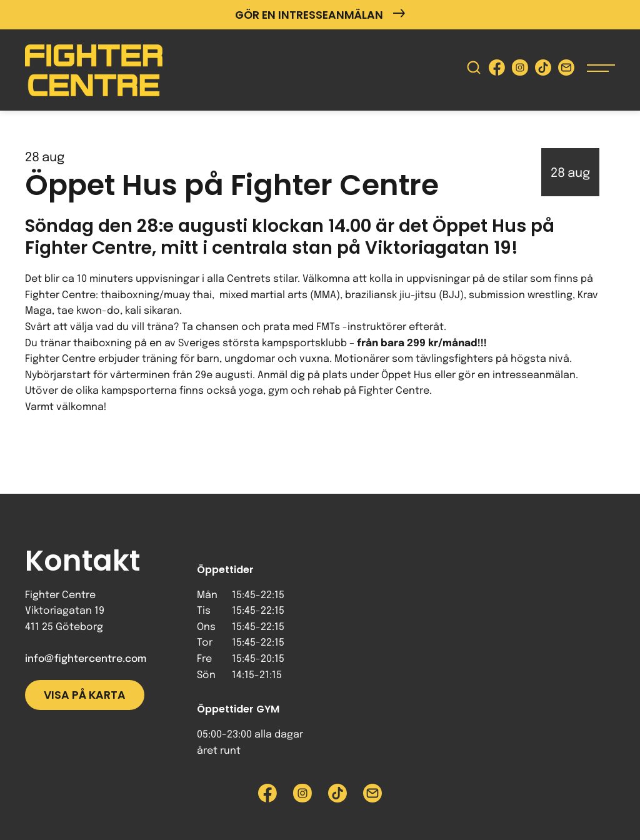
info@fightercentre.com (86, 659)
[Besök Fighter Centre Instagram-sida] (520, 70)
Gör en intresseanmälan (320, 15)
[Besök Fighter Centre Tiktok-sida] (543, 70)
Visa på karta (85, 695)
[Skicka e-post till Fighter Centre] (566, 70)
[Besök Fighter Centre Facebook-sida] (497, 70)
